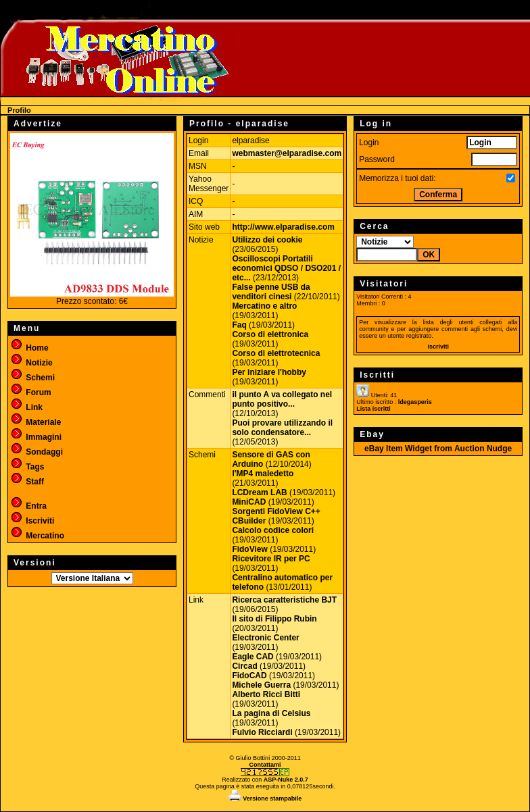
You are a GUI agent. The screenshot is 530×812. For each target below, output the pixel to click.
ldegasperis (415, 402)
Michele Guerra (261, 685)
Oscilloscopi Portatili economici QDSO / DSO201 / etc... (286, 268)
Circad (244, 666)
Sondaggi (37, 452)
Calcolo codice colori (273, 530)
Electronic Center (265, 638)
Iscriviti (32, 521)
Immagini (36, 437)
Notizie (31, 363)
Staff (27, 482)
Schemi (32, 378)
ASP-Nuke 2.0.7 (286, 780)
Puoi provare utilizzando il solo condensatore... (282, 428)
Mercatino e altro (264, 306)
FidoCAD (249, 676)
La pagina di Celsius (271, 713)
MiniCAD (249, 502)
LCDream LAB (259, 492)
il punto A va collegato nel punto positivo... (282, 399)
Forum (31, 392)
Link (26, 407)
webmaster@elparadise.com (287, 153)
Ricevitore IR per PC (271, 559)
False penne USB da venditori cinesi (271, 292)
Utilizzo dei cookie (267, 240)
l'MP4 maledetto (263, 474)
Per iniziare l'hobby (269, 372)
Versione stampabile (265, 798)
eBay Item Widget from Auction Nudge (438, 449)
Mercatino (37, 536)
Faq (239, 325)
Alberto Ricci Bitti (266, 694)
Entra (28, 506)
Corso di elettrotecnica (276, 353)
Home (29, 348)
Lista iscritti (374, 409)
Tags (27, 467)
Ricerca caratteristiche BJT (284, 600)
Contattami (265, 765)
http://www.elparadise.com (283, 227)
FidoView (249, 549)
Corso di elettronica (270, 334)
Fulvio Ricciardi (262, 732)
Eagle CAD (252, 657)
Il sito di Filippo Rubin (274, 619)
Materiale (35, 422)
